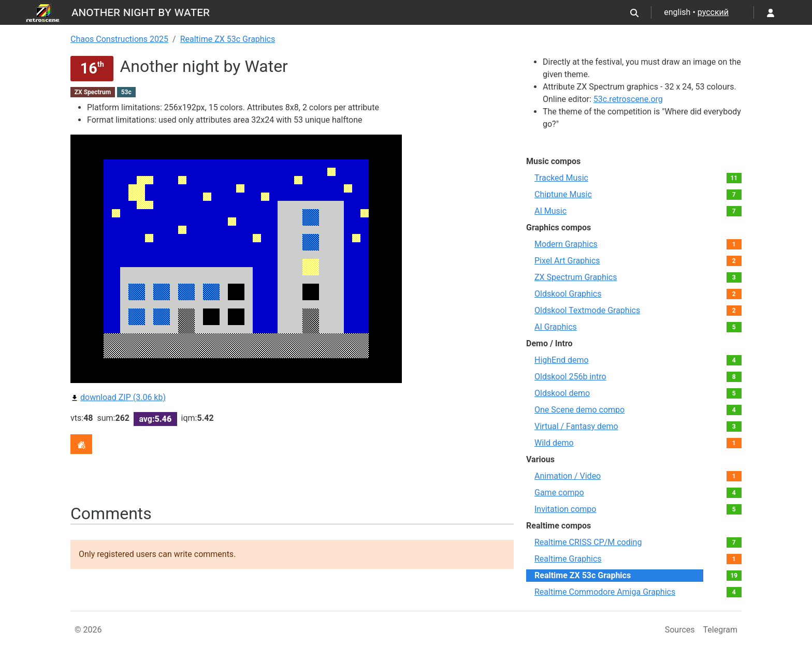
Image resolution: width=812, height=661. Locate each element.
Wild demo (554, 443)
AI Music (550, 211)
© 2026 (88, 630)
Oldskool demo (562, 393)
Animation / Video (568, 476)
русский (713, 12)
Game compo (559, 493)
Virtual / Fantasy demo (576, 426)
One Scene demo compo (579, 410)
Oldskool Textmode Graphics (587, 310)
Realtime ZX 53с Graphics (228, 39)
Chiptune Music (563, 194)
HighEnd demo (562, 360)
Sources (680, 630)
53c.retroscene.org (628, 99)
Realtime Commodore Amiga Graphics (605, 592)
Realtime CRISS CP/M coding (588, 542)
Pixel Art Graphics (567, 261)
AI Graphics (556, 327)
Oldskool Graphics (568, 294)
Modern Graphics (566, 244)
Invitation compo (565, 509)
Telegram (720, 630)
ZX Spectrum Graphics (576, 277)
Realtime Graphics (568, 559)
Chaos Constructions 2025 (119, 39)
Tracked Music (561, 178)
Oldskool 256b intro (570, 377)
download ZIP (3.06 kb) (118, 397)
